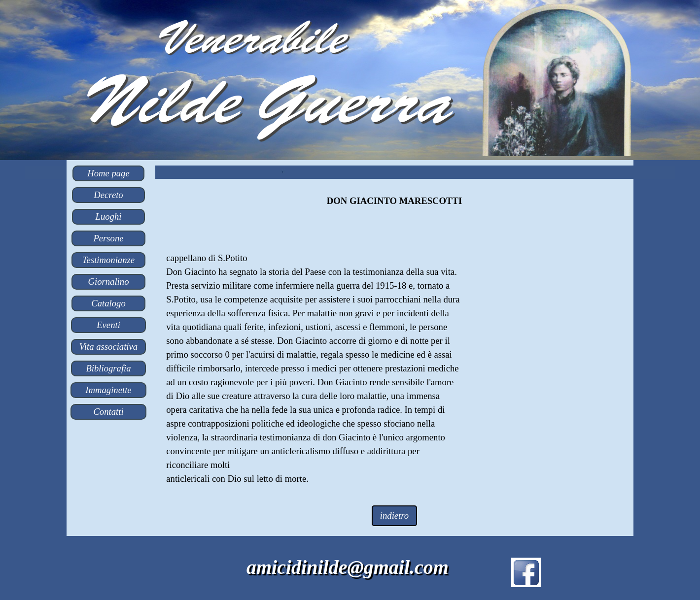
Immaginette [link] (108, 390)
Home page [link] (108, 173)
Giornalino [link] (109, 282)
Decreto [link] (108, 195)
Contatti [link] (108, 412)
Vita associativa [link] (108, 347)
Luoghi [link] (109, 217)
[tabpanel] (394, 201)
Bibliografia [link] (108, 368)
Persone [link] (108, 238)
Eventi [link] (108, 325)
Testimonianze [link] (108, 260)
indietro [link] (394, 516)
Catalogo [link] (108, 303)
